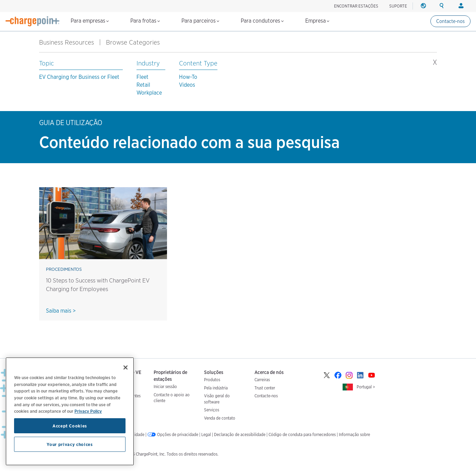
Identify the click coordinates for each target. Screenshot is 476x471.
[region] (70, 411)
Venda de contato (220, 418)
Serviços (212, 410)
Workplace (149, 93)
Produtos (212, 380)
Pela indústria (216, 388)
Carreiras (262, 380)
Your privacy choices (70, 444)
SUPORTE (398, 6)
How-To (188, 77)
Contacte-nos (450, 21)
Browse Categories (137, 42)
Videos (187, 85)
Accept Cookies (70, 426)
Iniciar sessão (165, 387)
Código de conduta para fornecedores (302, 434)
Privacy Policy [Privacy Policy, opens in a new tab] (88, 411)
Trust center (265, 388)
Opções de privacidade (178, 434)
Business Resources (67, 42)
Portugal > (366, 387)
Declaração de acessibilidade (240, 434)
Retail (143, 85)
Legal (206, 434)
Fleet (142, 77)
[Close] (126, 367)
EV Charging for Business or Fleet (79, 77)
